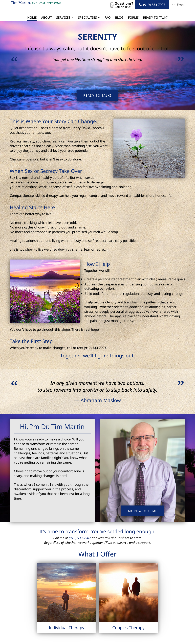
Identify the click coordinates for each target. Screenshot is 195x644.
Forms (133, 18)
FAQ (108, 18)
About (46, 18)
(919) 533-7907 (152, 5)
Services (63, 18)
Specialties (87, 18)
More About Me (143, 511)
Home (32, 18)
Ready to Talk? (155, 18)
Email (179, 5)
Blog (119, 18)
